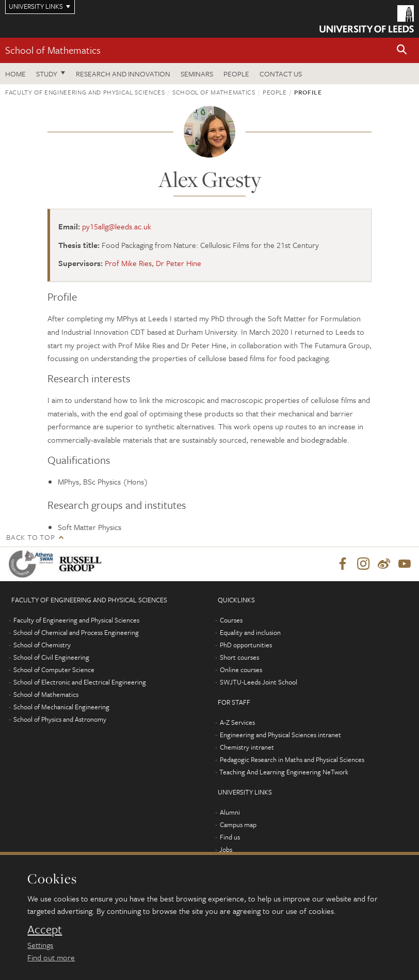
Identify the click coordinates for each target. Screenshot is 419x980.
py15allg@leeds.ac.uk (117, 226)
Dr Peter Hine (179, 263)
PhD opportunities (246, 645)
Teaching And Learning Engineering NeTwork (284, 772)
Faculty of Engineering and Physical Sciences (85, 92)
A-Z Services (237, 722)
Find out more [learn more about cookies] (51, 957)
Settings (40, 945)
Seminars (197, 74)
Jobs (226, 849)
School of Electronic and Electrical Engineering (80, 682)
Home (15, 74)
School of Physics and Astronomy (60, 719)
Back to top (30, 537)
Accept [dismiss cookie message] (45, 929)
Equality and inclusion (250, 632)
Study (47, 74)
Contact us (281, 74)
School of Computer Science (54, 670)
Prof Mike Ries (128, 263)
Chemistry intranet (247, 747)
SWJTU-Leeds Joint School (259, 682)
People (236, 74)
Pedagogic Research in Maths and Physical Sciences (292, 759)
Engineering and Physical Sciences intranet (280, 735)
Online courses (241, 670)
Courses (231, 620)
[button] (402, 50)
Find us (230, 837)
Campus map (238, 825)
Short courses (239, 657)
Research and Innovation (123, 74)
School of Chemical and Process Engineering (76, 632)
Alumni (230, 812)
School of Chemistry (42, 645)
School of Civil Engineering (51, 657)
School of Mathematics (53, 50)
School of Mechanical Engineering (61, 707)
